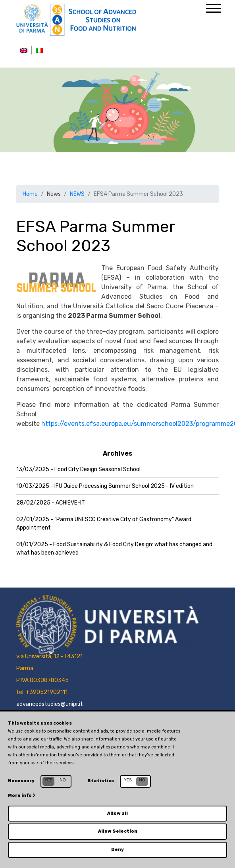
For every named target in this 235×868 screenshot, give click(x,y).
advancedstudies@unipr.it (50, 704)
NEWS (77, 194)
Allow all (118, 813)
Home (30, 194)
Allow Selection (118, 831)
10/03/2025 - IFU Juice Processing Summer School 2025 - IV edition (105, 486)
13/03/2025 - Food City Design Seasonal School (78, 469)
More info (22, 796)
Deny (118, 850)
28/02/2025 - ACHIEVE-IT (51, 503)
